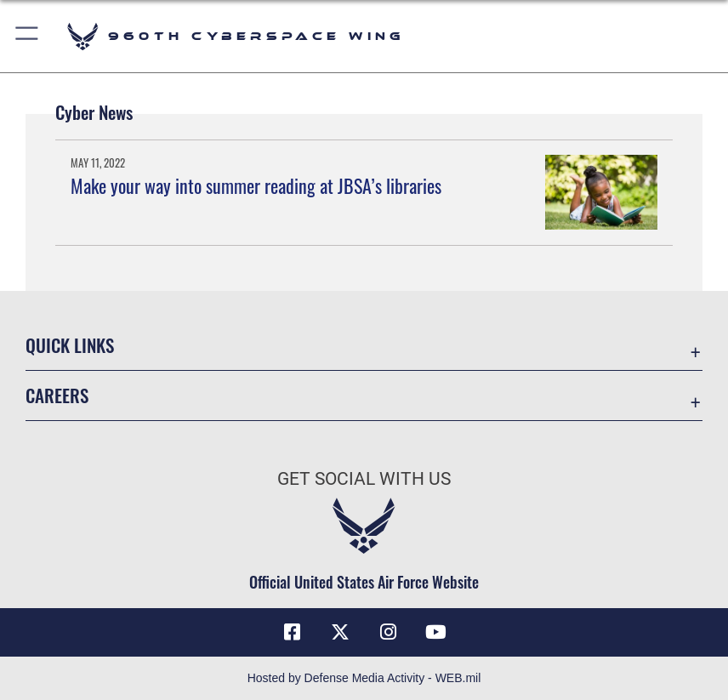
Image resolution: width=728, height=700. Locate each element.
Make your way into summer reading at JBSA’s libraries (256, 185)
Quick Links (70, 345)
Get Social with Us (364, 478)
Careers (57, 395)
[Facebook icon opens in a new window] (292, 632)
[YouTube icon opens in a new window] (436, 632)
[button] (28, 36)
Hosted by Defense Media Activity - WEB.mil (364, 678)
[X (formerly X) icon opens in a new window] (340, 632)
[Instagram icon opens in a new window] (388, 632)
